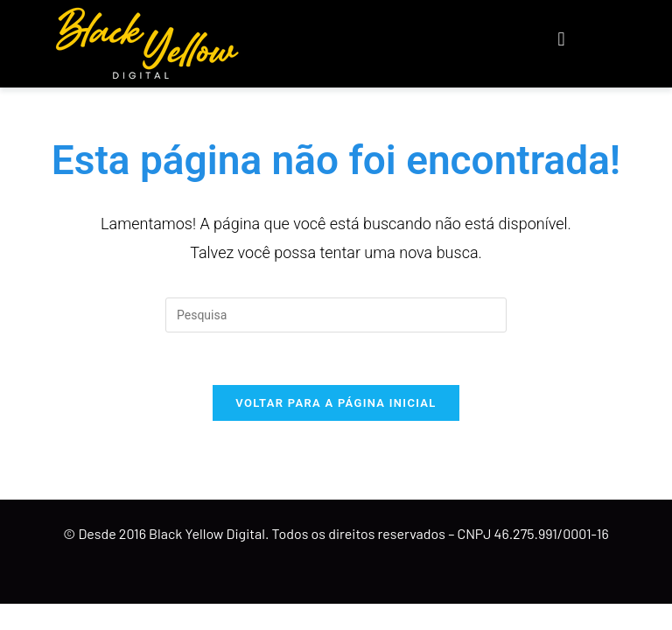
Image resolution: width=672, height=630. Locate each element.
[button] (561, 40)
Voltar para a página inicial (336, 403)
